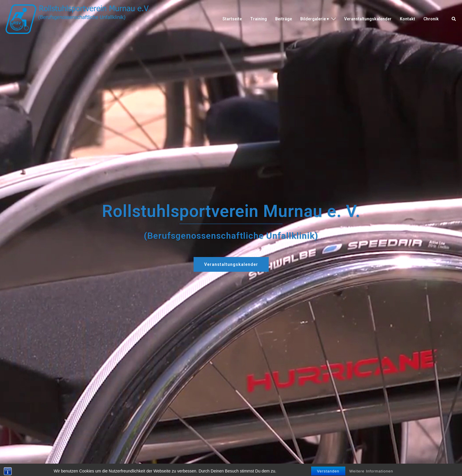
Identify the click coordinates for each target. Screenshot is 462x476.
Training (259, 19)
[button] (454, 19)
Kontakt (407, 19)
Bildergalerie (313, 19)
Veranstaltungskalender (368, 19)
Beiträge (284, 19)
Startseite (232, 19)
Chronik (431, 19)
